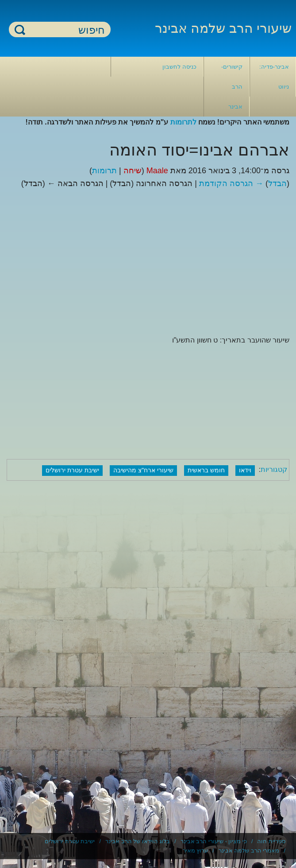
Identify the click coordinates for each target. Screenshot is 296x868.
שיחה (133, 171)
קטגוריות (274, 470)
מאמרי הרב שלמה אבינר (249, 850)
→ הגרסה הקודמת (231, 183)
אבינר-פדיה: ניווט (274, 77)
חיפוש (20, 29)
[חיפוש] (65, 30)
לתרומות (183, 122)
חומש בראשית (206, 470)
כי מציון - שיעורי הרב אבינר (214, 841)
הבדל (277, 183)
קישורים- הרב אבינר (232, 87)
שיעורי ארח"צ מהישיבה (143, 470)
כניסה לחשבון (179, 67)
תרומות (104, 171)
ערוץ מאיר (196, 850)
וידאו (245, 470)
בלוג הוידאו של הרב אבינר (138, 841)
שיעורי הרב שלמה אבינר (223, 28)
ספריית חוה (271, 841)
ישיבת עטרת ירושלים (72, 470)
